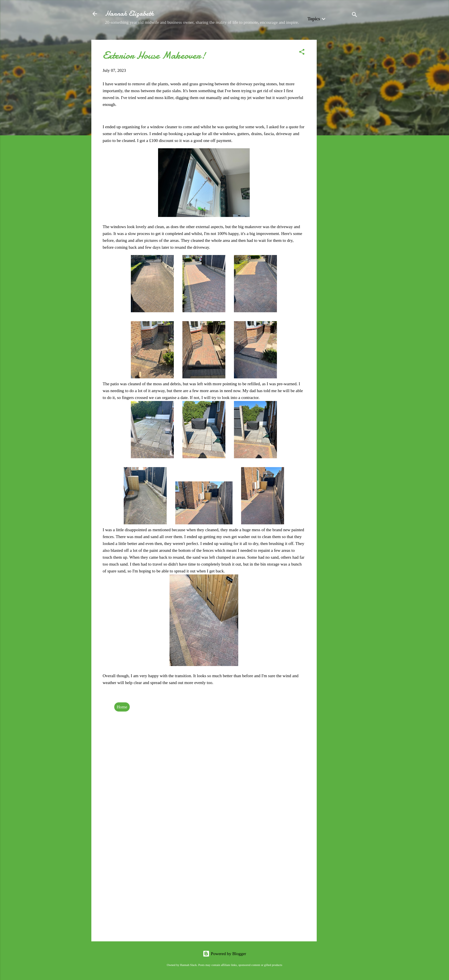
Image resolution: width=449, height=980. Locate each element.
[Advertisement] (340, 126)
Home (122, 707)
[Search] (355, 16)
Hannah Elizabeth (129, 14)
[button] (302, 53)
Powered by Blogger (224, 954)
